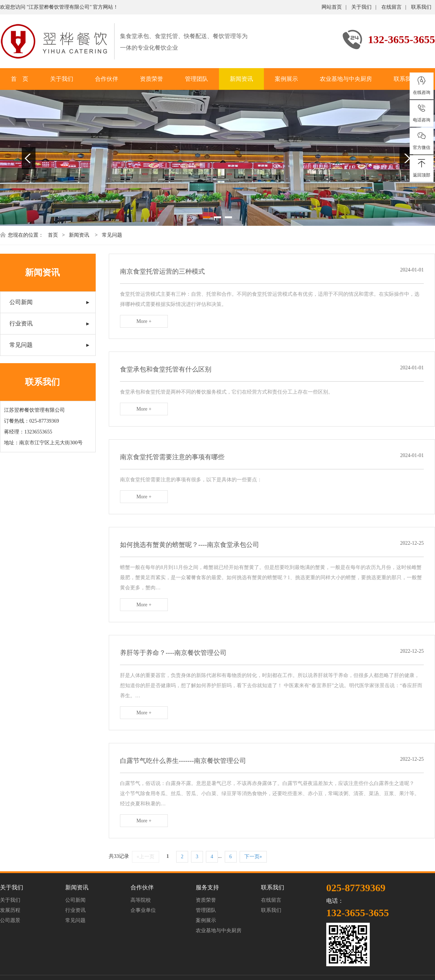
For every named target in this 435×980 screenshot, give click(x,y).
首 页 (20, 79)
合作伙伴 (107, 79)
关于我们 (361, 7)
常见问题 (112, 235)
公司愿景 (10, 920)
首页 (53, 235)
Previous (29, 158)
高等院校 (141, 900)
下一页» (253, 857)
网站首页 (332, 7)
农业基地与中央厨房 (346, 79)
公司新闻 (21, 302)
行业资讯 (21, 323)
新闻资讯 (241, 79)
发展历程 (10, 910)
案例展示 (286, 79)
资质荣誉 (152, 79)
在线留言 (391, 7)
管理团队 (196, 79)
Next (406, 158)
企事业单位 (143, 910)
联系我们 (421, 7)
